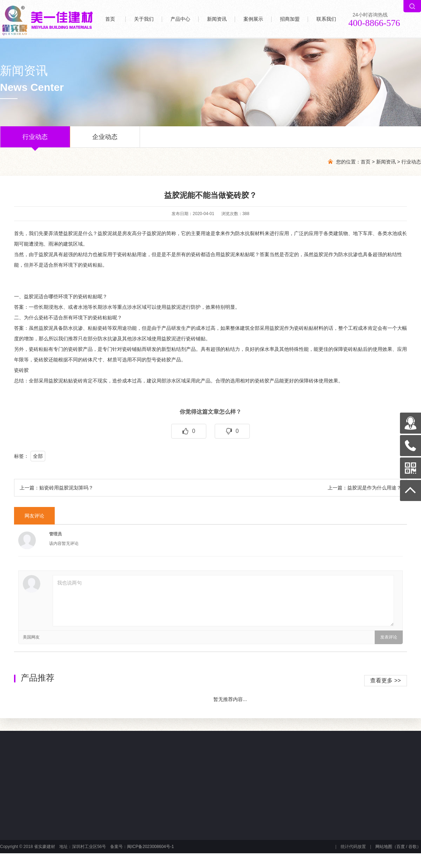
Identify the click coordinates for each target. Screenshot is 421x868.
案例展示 (253, 19)
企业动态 (105, 140)
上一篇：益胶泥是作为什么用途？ (365, 488)
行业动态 (35, 140)
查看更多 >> (385, 680)
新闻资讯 (217, 19)
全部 (38, 456)
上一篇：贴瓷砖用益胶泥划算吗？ (56, 488)
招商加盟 (290, 19)
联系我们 (326, 19)
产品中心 (180, 19)
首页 (110, 19)
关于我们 (144, 19)
